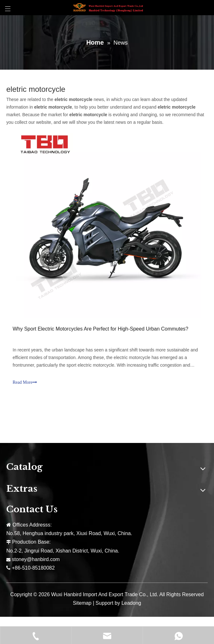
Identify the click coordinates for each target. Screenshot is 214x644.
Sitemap (82, 603)
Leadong (131, 603)
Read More (25, 382)
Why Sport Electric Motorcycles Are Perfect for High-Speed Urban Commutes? (101, 329)
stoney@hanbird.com (36, 559)
